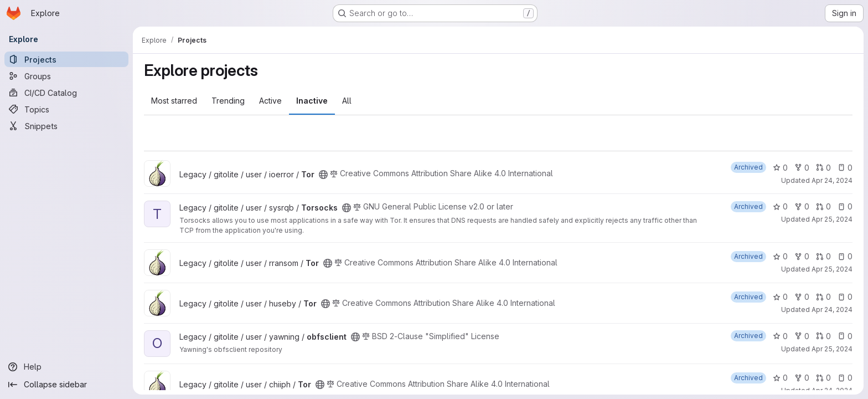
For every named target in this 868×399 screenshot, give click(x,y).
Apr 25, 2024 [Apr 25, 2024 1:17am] (832, 219)
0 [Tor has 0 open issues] (845, 168)
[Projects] (66, 59)
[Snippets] (66, 126)
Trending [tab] (228, 101)
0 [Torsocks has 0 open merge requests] (823, 206)
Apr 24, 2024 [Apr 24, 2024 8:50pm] (832, 180)
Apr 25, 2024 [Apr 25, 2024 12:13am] (832, 269)
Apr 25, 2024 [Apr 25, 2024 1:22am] (832, 349)
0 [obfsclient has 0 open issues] (845, 336)
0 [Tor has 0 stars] (780, 168)
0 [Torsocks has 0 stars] (780, 206)
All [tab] (347, 101)
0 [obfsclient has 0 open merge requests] (823, 336)
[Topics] (66, 109)
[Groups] (66, 76)
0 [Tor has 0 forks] (802, 168)
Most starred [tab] (174, 101)
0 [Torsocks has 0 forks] (802, 206)
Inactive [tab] (312, 101)
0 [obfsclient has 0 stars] (780, 336)
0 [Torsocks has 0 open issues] (845, 206)
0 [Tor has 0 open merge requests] (823, 168)
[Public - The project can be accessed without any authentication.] (323, 175)
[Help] (66, 367)
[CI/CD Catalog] (66, 93)
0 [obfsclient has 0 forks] (802, 336)
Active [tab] (270, 101)
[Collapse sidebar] (66, 385)
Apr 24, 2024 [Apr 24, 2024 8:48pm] (832, 310)
